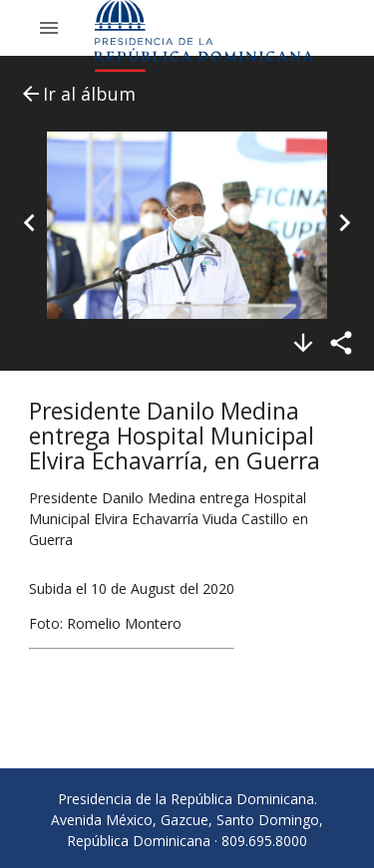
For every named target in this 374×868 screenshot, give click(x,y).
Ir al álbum (77, 94)
